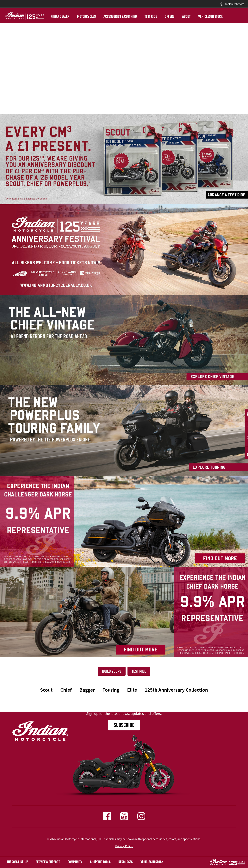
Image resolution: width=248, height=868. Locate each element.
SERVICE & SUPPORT (48, 862)
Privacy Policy (124, 846)
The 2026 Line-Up (17, 862)
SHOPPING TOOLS (100, 862)
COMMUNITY (75, 862)
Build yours (112, 671)
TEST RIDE (146, 17)
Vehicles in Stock (205, 17)
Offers (164, 17)
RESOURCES (126, 862)
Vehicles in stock (152, 862)
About (181, 17)
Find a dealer (55, 17)
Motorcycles (81, 17)
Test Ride (139, 671)
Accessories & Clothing (115, 17)
